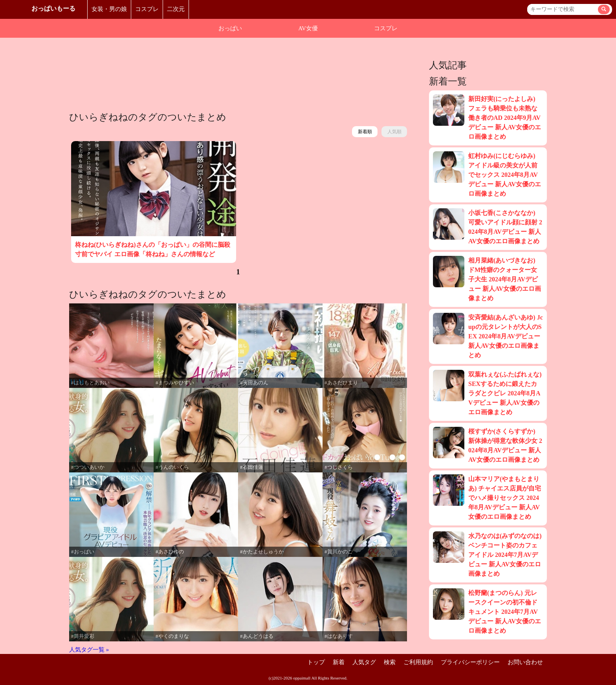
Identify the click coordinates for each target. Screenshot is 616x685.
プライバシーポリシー (470, 662)
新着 (339, 662)
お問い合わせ (525, 662)
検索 (390, 662)
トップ (316, 662)
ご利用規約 (418, 662)
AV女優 (308, 28)
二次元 (176, 9)
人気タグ (364, 662)
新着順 (365, 132)
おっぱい (230, 28)
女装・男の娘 (109, 9)
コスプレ (147, 9)
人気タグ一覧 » (89, 650)
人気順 (394, 132)
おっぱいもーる (53, 8)
